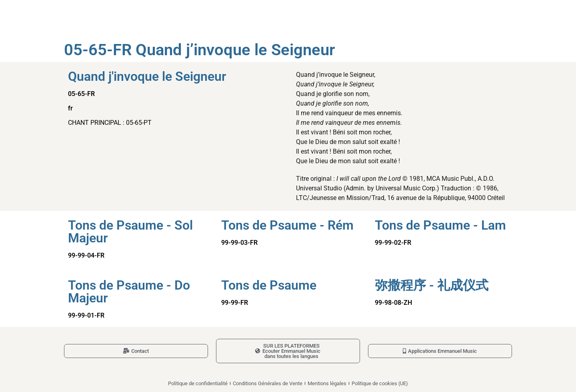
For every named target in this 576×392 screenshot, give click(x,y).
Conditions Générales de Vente (268, 383)
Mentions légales (327, 383)
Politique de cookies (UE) (380, 383)
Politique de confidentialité (198, 383)
